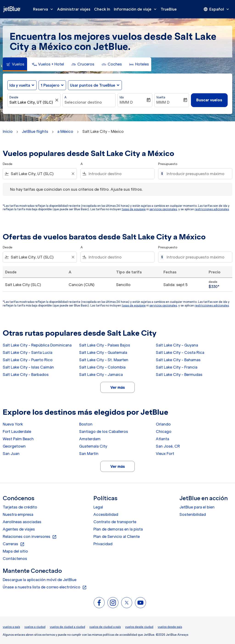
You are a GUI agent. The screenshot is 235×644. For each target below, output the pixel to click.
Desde (14, 97)
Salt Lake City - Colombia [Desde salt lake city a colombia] (102, 367)
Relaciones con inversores (30, 537)
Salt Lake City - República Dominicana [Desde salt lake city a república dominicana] (37, 345)
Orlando (163, 424)
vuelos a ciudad (35, 627)
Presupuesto (168, 164)
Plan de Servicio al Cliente (117, 536)
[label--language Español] (217, 9)
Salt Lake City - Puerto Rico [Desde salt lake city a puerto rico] (28, 360)
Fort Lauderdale (17, 431)
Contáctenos (15, 559)
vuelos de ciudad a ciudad (67, 627)
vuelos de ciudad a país (105, 627)
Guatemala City (93, 446)
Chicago (164, 431)
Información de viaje (136, 9)
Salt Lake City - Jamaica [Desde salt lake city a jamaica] (101, 374)
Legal (98, 507)
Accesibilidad (106, 514)
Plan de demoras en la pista (118, 529)
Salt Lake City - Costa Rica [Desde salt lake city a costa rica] (180, 352)
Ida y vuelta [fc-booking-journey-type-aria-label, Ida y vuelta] (20, 85)
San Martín (89, 454)
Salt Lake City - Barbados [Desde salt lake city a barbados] (26, 374)
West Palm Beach (18, 439)
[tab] (15, 64)
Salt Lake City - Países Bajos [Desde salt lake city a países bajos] (105, 345)
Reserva (44, 9)
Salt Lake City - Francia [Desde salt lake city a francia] (177, 367)
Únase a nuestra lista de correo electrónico (45, 587)
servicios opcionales (163, 209)
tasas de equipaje (134, 209)
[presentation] (217, 9)
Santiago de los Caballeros (104, 431)
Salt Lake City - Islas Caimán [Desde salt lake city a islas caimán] (28, 367)
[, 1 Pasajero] (50, 85)
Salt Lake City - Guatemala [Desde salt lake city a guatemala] (103, 352)
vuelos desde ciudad (139, 627)
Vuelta (161, 97)
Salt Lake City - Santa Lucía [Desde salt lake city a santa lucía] (28, 352)
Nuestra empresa (18, 514)
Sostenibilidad (193, 514)
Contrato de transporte (115, 522)
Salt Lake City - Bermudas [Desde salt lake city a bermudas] (179, 374)
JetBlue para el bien (197, 507)
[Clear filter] (73, 174)
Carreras (14, 544)
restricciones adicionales (212, 209)
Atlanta (162, 439)
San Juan (11, 454)
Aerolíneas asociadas (22, 522)
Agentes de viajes (19, 529)
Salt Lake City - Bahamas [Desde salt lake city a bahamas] (178, 360)
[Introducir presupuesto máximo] (197, 174)
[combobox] (32, 102)
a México (65, 131)
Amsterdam (90, 439)
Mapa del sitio (15, 551)
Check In (102, 9)
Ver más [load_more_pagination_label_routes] (118, 387)
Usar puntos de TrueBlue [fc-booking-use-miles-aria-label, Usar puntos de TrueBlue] (93, 85)
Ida (122, 97)
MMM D (126, 102)
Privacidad (103, 544)
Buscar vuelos (209, 100)
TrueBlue (169, 9)
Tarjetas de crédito (20, 507)
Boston (86, 424)
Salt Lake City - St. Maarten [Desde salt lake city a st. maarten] (104, 360)
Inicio (8, 131)
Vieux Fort (165, 454)
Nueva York (13, 424)
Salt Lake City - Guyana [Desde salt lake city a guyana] (177, 345)
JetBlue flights (35, 131)
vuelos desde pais (170, 627)
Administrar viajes (74, 9)
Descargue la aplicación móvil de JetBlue (40, 580)
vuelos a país (11, 627)
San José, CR (168, 446)
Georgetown (14, 446)
